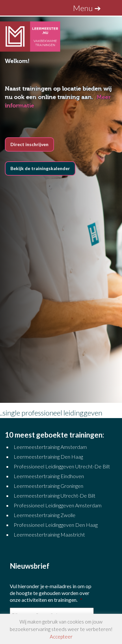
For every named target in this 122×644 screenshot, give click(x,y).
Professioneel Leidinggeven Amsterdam (58, 505)
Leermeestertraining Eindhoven (49, 476)
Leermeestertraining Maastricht (49, 534)
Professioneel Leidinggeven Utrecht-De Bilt (62, 466)
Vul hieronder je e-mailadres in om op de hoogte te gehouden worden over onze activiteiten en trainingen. (51, 593)
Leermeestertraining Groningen (49, 486)
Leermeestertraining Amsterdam (50, 447)
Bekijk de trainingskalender (40, 168)
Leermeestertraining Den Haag (48, 457)
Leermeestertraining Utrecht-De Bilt (54, 495)
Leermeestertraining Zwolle (45, 515)
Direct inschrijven (29, 144)
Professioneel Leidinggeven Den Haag (56, 525)
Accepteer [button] (61, 637)
